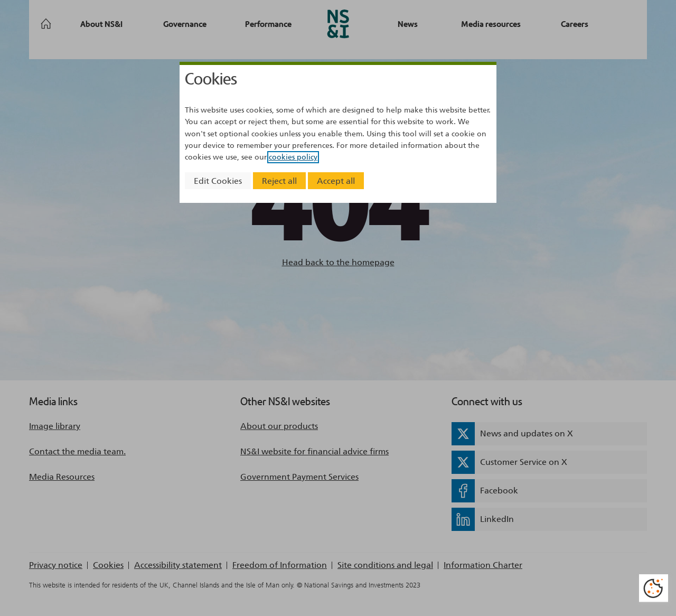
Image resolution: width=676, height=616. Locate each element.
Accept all (336, 181)
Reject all (279, 181)
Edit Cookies (218, 181)
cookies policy (293, 157)
